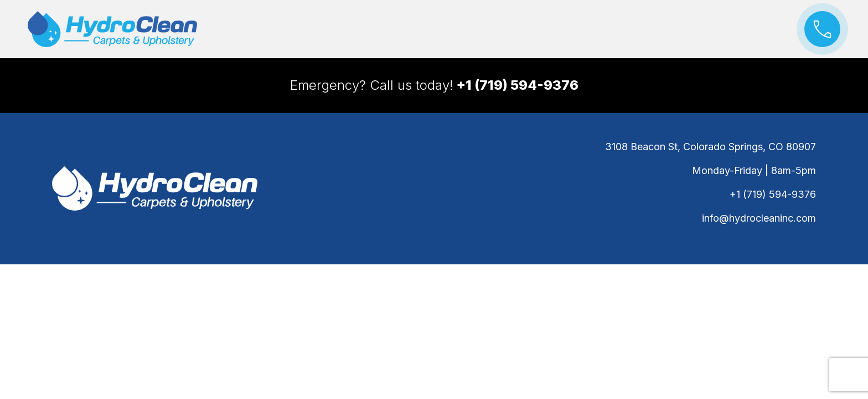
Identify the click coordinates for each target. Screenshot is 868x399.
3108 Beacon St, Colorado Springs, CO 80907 (711, 147)
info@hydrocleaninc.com (759, 218)
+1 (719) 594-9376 (773, 194)
